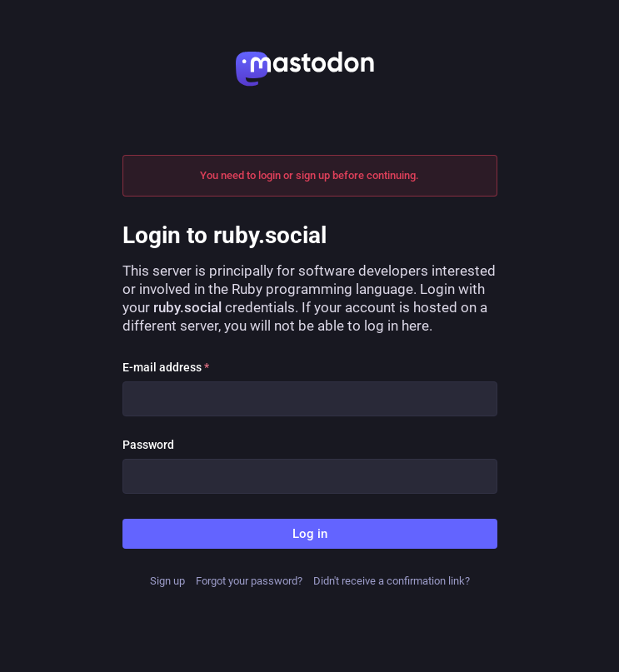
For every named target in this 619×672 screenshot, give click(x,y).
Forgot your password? (249, 581)
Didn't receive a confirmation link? (392, 581)
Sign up (167, 581)
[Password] (310, 476)
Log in (310, 534)
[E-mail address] (310, 399)
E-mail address (166, 367)
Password (148, 445)
